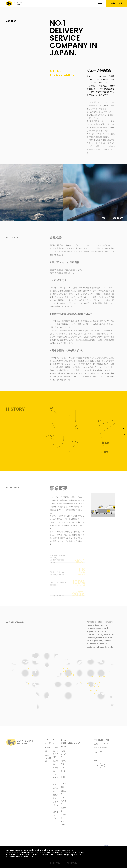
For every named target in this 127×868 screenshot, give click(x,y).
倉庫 (55, 784)
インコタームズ (63, 824)
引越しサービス (56, 778)
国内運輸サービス (56, 815)
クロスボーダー (56, 805)
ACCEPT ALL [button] (72, 863)
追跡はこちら (117, 3)
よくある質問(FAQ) (63, 743)
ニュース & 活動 (48, 758)
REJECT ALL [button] (55, 863)
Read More (28, 857)
